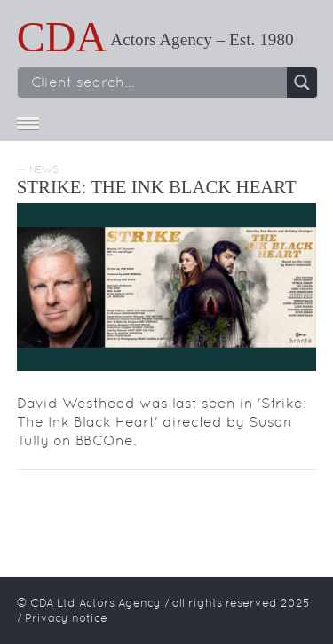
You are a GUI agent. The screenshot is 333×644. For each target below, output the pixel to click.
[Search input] (157, 82)
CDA (62, 37)
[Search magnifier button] (302, 82)
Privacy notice (66, 618)
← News (38, 170)
